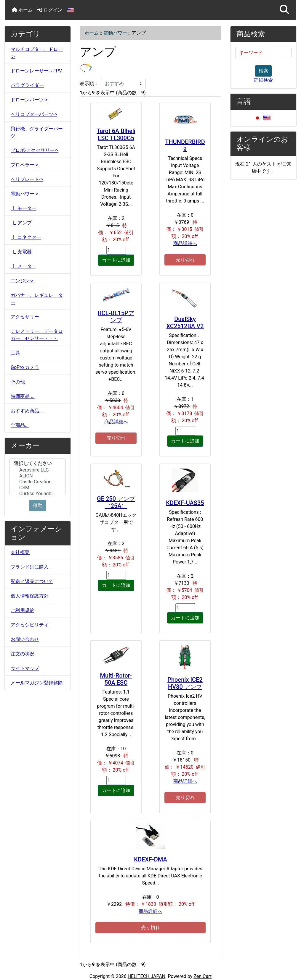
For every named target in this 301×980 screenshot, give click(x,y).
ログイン (50, 10)
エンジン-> (22, 281)
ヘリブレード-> (27, 179)
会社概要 (20, 552)
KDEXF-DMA (150, 859)
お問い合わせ (25, 639)
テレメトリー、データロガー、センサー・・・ (37, 335)
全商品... (20, 425)
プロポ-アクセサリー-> (35, 150)
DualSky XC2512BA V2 (185, 323)
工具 (15, 353)
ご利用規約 (23, 610)
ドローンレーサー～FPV (36, 71)
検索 (263, 71)
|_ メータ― (23, 266)
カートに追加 (116, 260)
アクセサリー (25, 317)
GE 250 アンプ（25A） (116, 502)
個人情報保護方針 (30, 596)
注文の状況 (23, 654)
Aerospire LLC (38, 470)
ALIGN (38, 476)
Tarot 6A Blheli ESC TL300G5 (116, 135)
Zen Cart (202, 976)
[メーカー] (38, 477)
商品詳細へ (185, 243)
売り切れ (185, 260)
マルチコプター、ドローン (37, 53)
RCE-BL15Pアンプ (116, 317)
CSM (38, 488)
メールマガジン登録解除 (37, 683)
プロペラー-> (24, 165)
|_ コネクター (26, 237)
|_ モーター (24, 208)
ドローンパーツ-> (29, 100)
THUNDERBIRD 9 (185, 145)
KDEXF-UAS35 (185, 503)
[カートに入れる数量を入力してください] (116, 250)
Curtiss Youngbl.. (38, 494)
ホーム (22, 10)
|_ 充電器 (21, 252)
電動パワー (115, 33)
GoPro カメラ (25, 367)
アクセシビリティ (30, 625)
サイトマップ (25, 668)
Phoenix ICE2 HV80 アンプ (185, 683)
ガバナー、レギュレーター (37, 299)
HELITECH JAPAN (147, 976)
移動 (38, 505)
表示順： (89, 84)
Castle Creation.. (38, 482)
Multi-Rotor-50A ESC (116, 679)
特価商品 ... (23, 396)
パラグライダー (27, 85)
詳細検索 (263, 80)
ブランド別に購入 (30, 567)
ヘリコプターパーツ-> (34, 114)
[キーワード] (263, 53)
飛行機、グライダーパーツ (37, 132)
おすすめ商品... (27, 411)
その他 (18, 382)
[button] (284, 10)
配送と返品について (32, 581)
